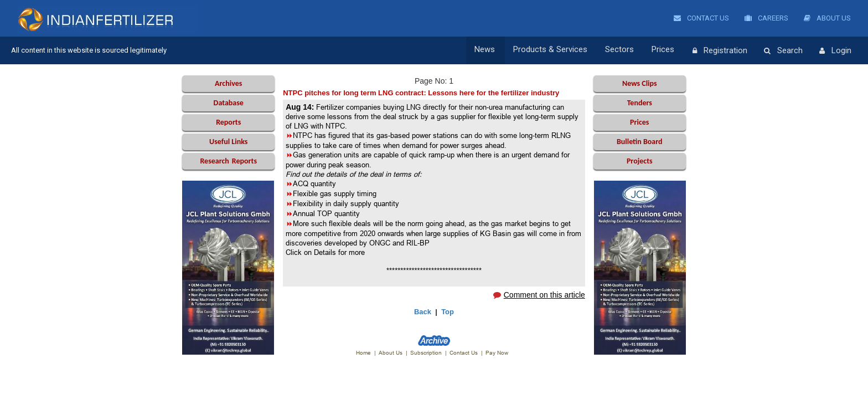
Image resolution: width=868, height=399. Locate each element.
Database (229, 103)
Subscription (426, 353)
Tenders (640, 103)
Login (835, 51)
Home (363, 353)
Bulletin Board (640, 142)
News (490, 50)
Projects (640, 161)
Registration (720, 51)
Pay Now (497, 353)
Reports (228, 122)
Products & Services (554, 50)
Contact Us (701, 18)
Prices (665, 50)
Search (783, 51)
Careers (766, 18)
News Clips (640, 83)
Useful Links (228, 142)
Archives (228, 83)
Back (423, 312)
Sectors (622, 50)
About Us (827, 18)
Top (448, 312)
